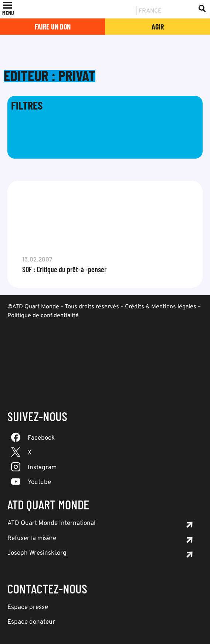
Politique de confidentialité (43, 316)
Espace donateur (31, 622)
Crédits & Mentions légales (161, 307)
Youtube (39, 482)
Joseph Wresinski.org (37, 553)
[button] (8, 13)
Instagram (42, 468)
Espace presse (28, 607)
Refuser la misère (32, 539)
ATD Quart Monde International (51, 523)
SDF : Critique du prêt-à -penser (64, 269)
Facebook (41, 438)
